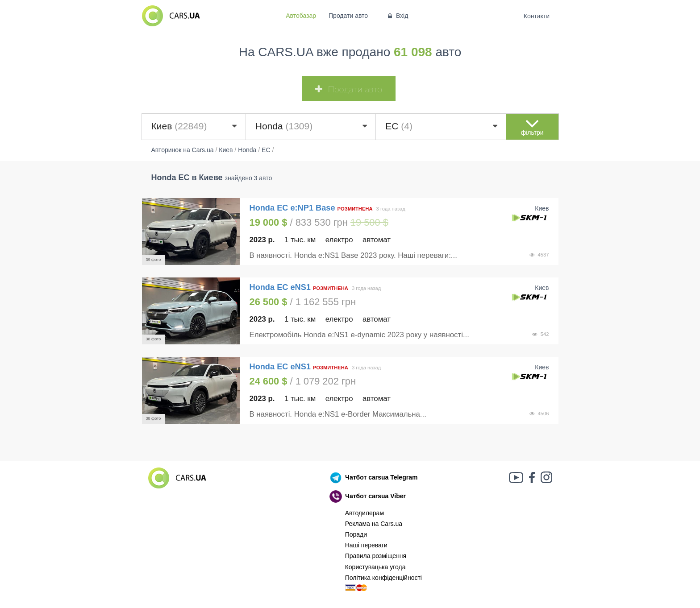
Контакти (536, 16)
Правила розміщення (376, 556)
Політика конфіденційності (383, 578)
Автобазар (301, 16)
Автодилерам (365, 513)
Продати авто (348, 16)
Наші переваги (366, 545)
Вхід (397, 16)
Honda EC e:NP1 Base (292, 208)
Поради (356, 534)
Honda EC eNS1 (280, 287)
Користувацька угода (375, 567)
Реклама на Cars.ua (374, 524)
